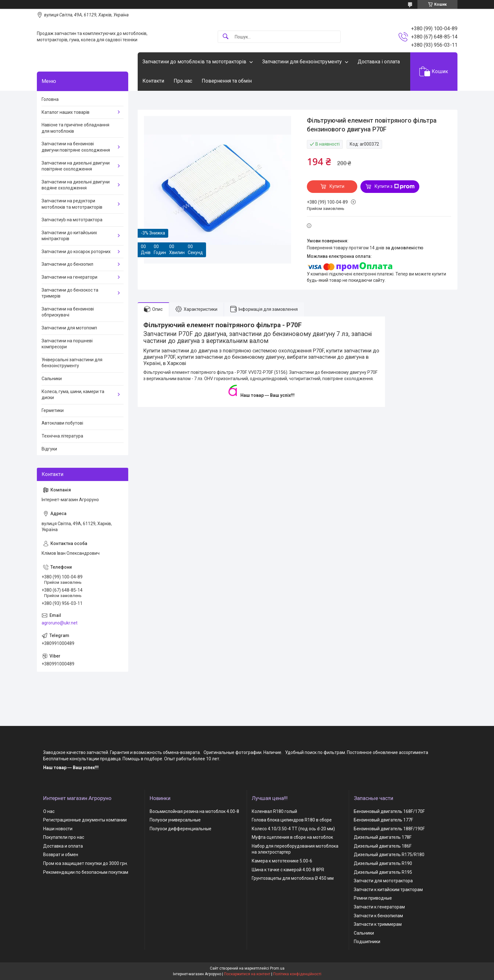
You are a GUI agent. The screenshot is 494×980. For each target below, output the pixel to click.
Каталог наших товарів (66, 112)
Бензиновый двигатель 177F (383, 820)
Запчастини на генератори (69, 277)
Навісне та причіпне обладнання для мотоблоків (75, 128)
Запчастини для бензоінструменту (302, 62)
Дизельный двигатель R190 (383, 863)
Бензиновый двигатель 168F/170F (389, 811)
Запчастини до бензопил (67, 264)
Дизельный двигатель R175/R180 (389, 855)
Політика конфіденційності (297, 974)
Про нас (183, 81)
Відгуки (49, 449)
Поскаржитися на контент (247, 974)
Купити (337, 186)
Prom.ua (277, 968)
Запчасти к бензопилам (378, 916)
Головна (50, 99)
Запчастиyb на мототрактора (72, 220)
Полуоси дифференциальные (181, 829)
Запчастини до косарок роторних (76, 252)
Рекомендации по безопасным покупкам (86, 872)
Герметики (53, 410)
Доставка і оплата (379, 62)
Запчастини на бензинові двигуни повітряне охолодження (76, 147)
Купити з (395, 187)
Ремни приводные (373, 898)
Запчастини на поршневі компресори (67, 344)
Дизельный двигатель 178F (383, 837)
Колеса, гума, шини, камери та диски (73, 395)
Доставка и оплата (63, 846)
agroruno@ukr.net (60, 623)
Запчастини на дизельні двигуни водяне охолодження (76, 185)
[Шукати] (226, 37)
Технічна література (62, 436)
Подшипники (367, 942)
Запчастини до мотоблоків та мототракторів (194, 62)
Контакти (153, 81)
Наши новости (58, 829)
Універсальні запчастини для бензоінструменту (72, 363)
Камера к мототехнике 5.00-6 (282, 861)
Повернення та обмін (227, 81)
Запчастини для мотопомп (69, 328)
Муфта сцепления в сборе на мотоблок (292, 837)
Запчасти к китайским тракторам (388, 890)
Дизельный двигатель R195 (383, 872)
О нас (49, 811)
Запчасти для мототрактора (383, 881)
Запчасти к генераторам (379, 907)
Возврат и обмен (61, 855)
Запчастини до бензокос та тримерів (70, 293)
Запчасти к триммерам (378, 924)
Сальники (52, 379)
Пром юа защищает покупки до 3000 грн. (86, 863)
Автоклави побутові (62, 423)
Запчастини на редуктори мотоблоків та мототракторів (72, 204)
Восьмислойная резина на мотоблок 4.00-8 (194, 811)
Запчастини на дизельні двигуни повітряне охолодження (76, 166)
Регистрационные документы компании (85, 820)
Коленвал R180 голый (274, 811)
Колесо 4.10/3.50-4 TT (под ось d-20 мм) (293, 829)
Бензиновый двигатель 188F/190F (389, 829)
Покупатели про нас (64, 837)
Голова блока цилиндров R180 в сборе (292, 820)
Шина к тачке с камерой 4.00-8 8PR (288, 870)
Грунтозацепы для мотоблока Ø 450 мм (293, 878)
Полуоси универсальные (175, 820)
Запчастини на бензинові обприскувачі (68, 312)
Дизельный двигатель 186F (383, 846)
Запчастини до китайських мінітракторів (69, 236)
